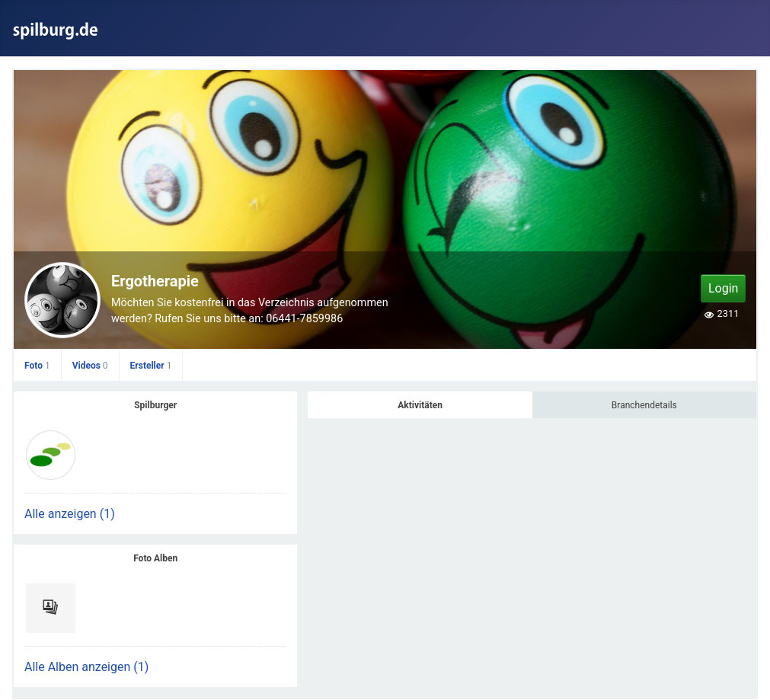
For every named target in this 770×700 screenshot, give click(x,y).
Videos (90, 366)
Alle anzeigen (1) (70, 514)
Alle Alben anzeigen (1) (86, 667)
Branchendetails (644, 405)
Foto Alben (155, 558)
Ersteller (151, 366)
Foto (37, 366)
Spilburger (155, 405)
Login (723, 288)
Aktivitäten (420, 405)
